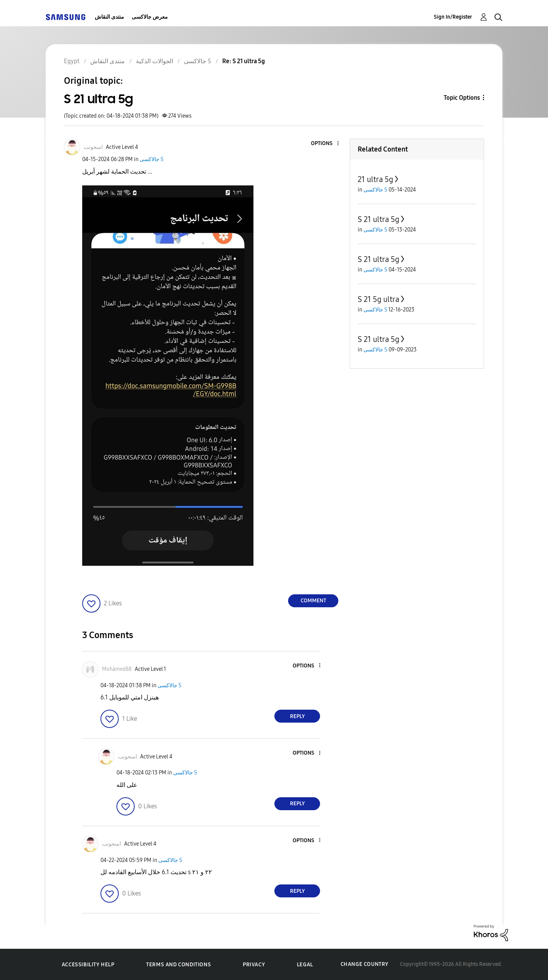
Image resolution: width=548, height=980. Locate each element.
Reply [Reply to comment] (297, 716)
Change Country (365, 964)
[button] (325, 144)
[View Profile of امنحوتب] (93, 147)
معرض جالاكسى (150, 17)
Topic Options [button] (462, 98)
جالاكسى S (152, 159)
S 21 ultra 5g (378, 219)
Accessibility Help (88, 965)
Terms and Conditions (178, 965)
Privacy (254, 965)
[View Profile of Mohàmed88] (117, 669)
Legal (305, 965)
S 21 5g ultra (378, 299)
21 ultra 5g (375, 179)
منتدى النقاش (109, 17)
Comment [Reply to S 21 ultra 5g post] (313, 601)
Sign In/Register (453, 17)
